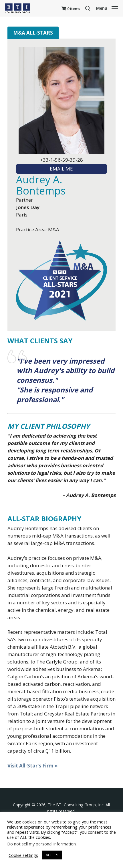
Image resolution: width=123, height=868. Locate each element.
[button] (107, 8)
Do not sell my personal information (41, 844)
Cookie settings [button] (23, 855)
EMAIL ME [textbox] (61, 169)
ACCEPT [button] (52, 855)
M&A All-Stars (33, 33)
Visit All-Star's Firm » (33, 766)
